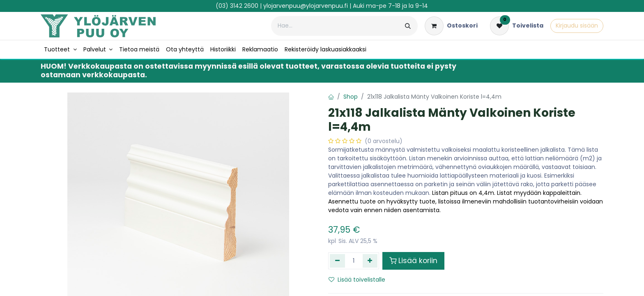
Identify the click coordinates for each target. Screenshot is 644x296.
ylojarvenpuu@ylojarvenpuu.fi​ (306, 6)
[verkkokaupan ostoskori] (451, 26)
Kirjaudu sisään (577, 25)
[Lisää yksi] (370, 261)
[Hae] (408, 26)
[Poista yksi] (337, 261)
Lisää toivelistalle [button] (357, 280)
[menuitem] (60, 50)
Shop (351, 97)
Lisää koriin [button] (413, 261)
